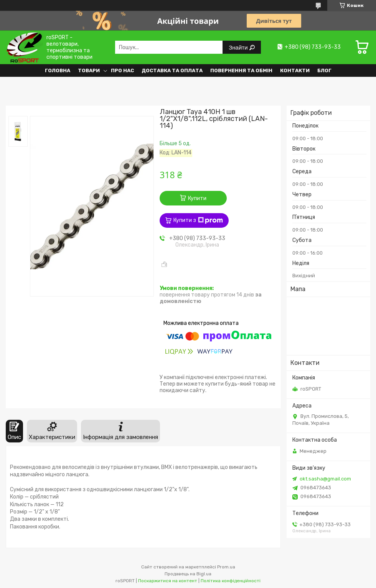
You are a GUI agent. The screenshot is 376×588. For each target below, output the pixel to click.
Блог (324, 70)
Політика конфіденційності (231, 581)
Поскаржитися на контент (168, 581)
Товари (89, 70)
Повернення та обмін (241, 70)
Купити (197, 198)
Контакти (295, 70)
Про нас (122, 70)
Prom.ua (226, 567)
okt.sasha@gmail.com (325, 479)
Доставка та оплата (172, 70)
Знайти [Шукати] (239, 47)
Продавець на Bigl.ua (188, 574)
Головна (58, 70)
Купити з (198, 220)
